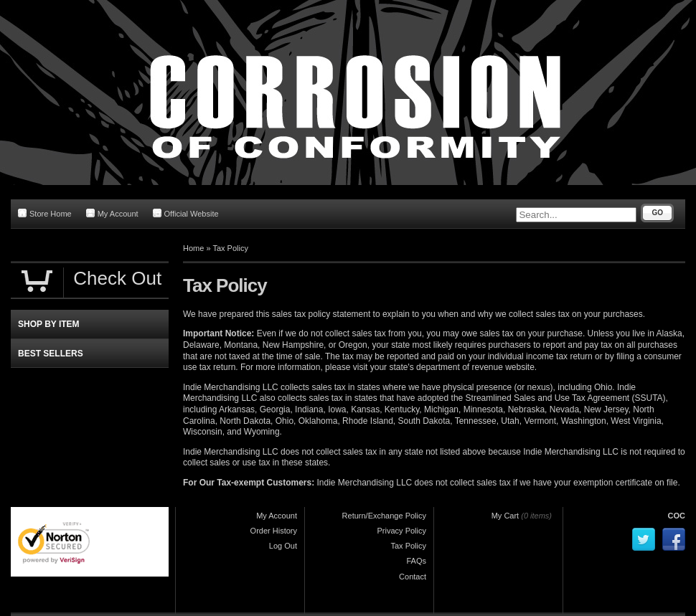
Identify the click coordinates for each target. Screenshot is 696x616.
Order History (274, 531)
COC (677, 516)
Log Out (283, 546)
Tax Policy (230, 248)
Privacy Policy (402, 531)
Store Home (45, 213)
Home (193, 248)
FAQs (416, 561)
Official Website (186, 213)
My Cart (505, 516)
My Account (112, 213)
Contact (413, 577)
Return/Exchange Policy (384, 516)
